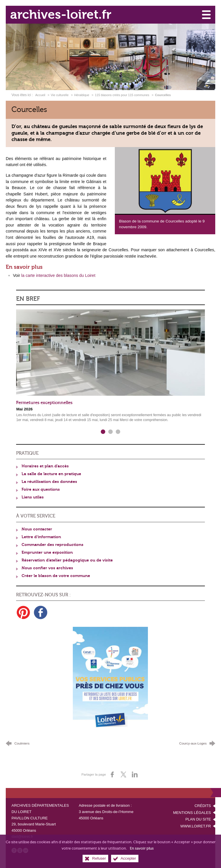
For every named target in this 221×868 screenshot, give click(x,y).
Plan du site (198, 819)
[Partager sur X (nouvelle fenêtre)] (123, 774)
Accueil (41, 95)
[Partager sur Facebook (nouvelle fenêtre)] (112, 774)
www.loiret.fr (196, 826)
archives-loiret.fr (61, 15)
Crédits (203, 806)
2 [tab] (110, 432)
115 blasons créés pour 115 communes (122, 95)
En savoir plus (142, 852)
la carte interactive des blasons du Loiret (58, 275)
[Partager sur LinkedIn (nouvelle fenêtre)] (135, 774)
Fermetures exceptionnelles (44, 403)
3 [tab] (118, 432)
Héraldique (82, 95)
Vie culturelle (60, 95)
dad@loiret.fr (22, 836)
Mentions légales (192, 813)
